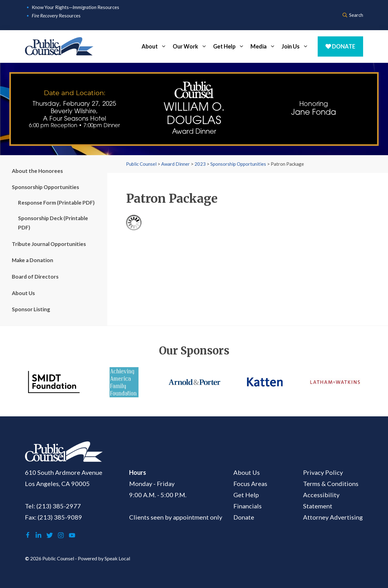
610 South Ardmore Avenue (64, 472)
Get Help (230, 46)
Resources (56, 16)
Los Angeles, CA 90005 (57, 484)
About (156, 46)
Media (264, 46)
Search (353, 15)
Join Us (297, 46)
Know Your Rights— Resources (75, 7)
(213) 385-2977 (59, 506)
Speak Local (117, 558)
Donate (340, 46)
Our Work (191, 46)
